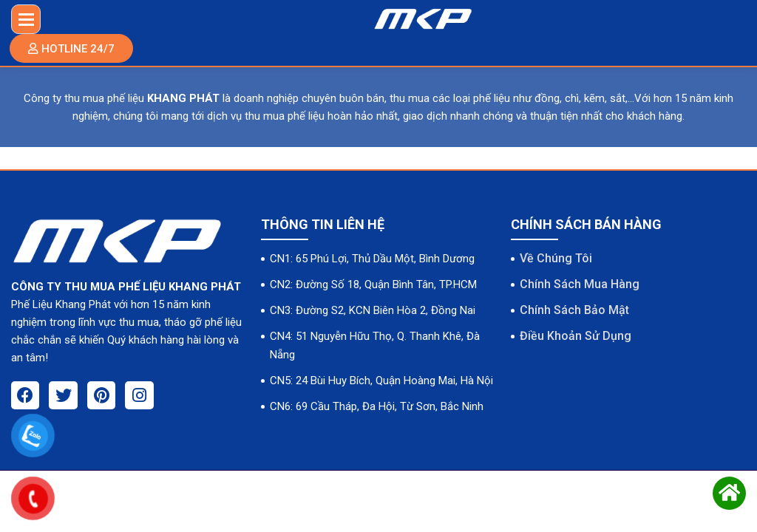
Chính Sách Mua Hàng (580, 285)
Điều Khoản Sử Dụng (576, 338)
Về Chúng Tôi (556, 258)
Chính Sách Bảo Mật (574, 311)
